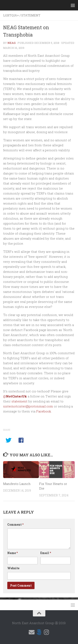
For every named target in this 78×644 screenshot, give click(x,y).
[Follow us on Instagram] (47, 632)
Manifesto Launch (17, 484)
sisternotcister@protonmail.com (28, 406)
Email (46, 553)
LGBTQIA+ (11, 15)
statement (19, 401)
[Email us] (32, 632)
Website (13, 568)
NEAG (12, 43)
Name (12, 553)
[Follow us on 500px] (39, 632)
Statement (31, 15)
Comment (15, 524)
